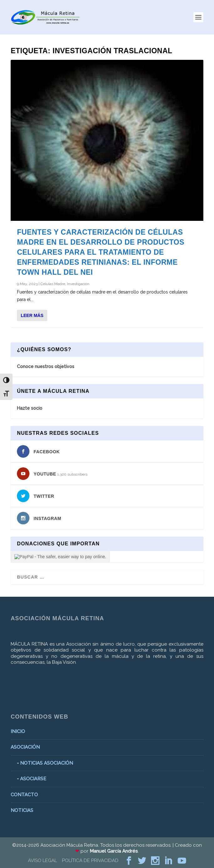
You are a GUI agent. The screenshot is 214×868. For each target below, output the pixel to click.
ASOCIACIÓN (25, 747)
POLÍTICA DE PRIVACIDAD (90, 860)
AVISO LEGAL (42, 860)
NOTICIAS (22, 810)
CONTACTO (24, 795)
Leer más (32, 315)
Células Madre (53, 284)
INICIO (18, 731)
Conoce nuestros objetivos (46, 366)
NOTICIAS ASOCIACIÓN (47, 763)
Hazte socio (30, 408)
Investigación (78, 284)
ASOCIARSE (33, 779)
